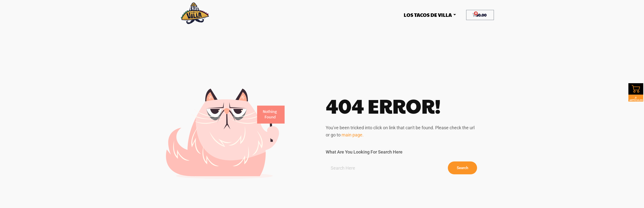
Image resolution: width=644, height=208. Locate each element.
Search (462, 168)
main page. (353, 135)
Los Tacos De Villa (430, 15)
